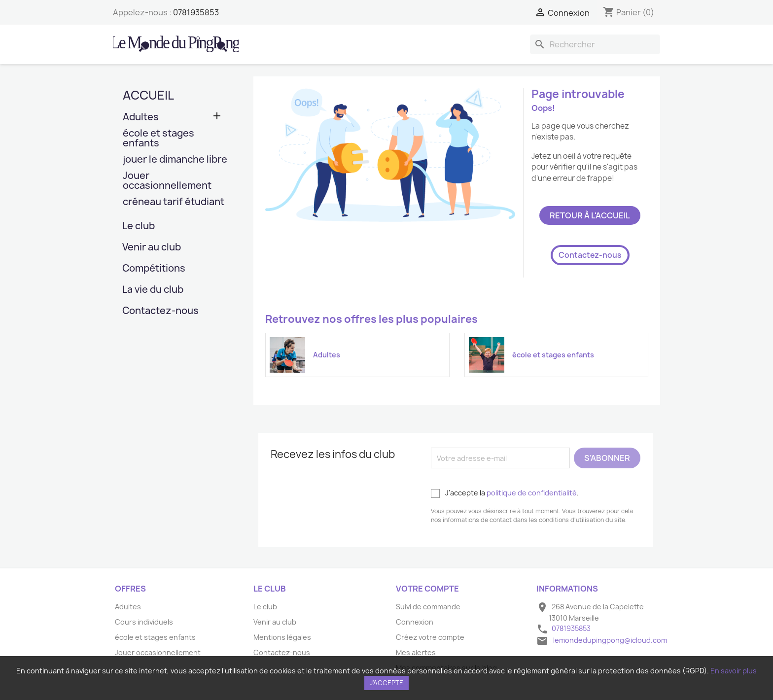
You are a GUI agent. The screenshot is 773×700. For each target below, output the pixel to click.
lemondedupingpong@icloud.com (610, 640)
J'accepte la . (505, 493)
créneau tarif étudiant (174, 202)
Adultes (141, 118)
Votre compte (427, 589)
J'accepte (386, 683)
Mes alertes (416, 652)
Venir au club (152, 248)
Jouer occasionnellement (167, 181)
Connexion (415, 622)
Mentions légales (282, 637)
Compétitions (154, 269)
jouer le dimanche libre (175, 160)
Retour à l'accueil (590, 215)
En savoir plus (734, 671)
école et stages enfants (158, 139)
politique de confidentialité (532, 493)
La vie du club (153, 290)
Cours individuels (144, 622)
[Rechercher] (595, 44)
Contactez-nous (160, 311)
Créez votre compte (430, 637)
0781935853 (196, 12)
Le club (139, 227)
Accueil (148, 95)
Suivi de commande (428, 607)
